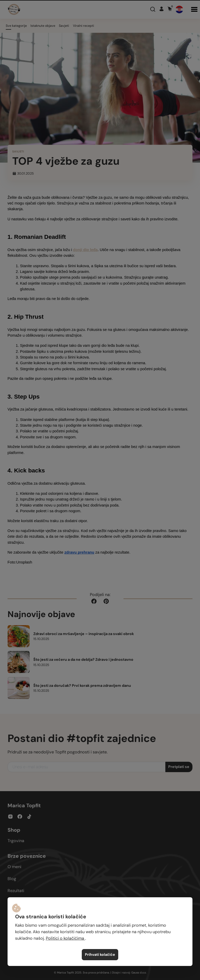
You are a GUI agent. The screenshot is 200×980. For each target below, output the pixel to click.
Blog (12, 879)
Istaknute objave (43, 26)
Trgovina (16, 841)
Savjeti (64, 26)
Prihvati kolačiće (100, 955)
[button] (194, 9)
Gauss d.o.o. (139, 972)
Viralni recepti (83, 26)
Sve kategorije (16, 26)
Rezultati (16, 891)
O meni (14, 867)
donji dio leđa (85, 250)
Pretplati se (179, 767)
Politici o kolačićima (65, 938)
